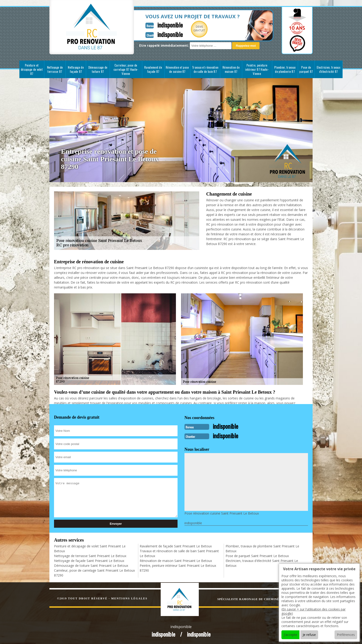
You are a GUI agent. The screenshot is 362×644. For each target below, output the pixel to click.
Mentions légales (129, 598)
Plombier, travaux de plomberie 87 (285, 69)
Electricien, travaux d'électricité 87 (329, 69)
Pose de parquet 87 (306, 69)
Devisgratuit (189, 29)
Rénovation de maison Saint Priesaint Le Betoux (176, 560)
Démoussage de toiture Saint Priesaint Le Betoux (91, 565)
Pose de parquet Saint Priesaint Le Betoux (257, 555)
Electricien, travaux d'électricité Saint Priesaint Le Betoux (262, 563)
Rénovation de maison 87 (231, 69)
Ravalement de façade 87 (153, 69)
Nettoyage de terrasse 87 (55, 69)
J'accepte (290, 635)
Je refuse (309, 635)
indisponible (158, 25)
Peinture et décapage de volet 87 (32, 69)
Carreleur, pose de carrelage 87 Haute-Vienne (126, 69)
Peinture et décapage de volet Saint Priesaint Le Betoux (90, 548)
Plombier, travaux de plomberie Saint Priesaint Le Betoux (262, 548)
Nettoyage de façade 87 (76, 69)
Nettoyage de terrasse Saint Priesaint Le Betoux (90, 555)
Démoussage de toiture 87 (98, 69)
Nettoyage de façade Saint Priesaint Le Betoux (89, 560)
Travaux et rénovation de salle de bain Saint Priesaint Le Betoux (179, 553)
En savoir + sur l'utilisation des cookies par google (314, 611)
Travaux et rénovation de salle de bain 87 (205, 69)
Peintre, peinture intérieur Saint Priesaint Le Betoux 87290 (178, 567)
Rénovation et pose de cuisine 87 (177, 69)
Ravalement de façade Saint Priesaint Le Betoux (176, 546)
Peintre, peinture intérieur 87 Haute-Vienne (257, 69)
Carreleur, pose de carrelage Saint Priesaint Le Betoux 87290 (94, 572)
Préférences (346, 635)
